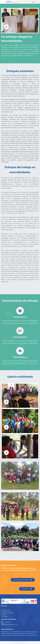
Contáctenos (27, 589)
